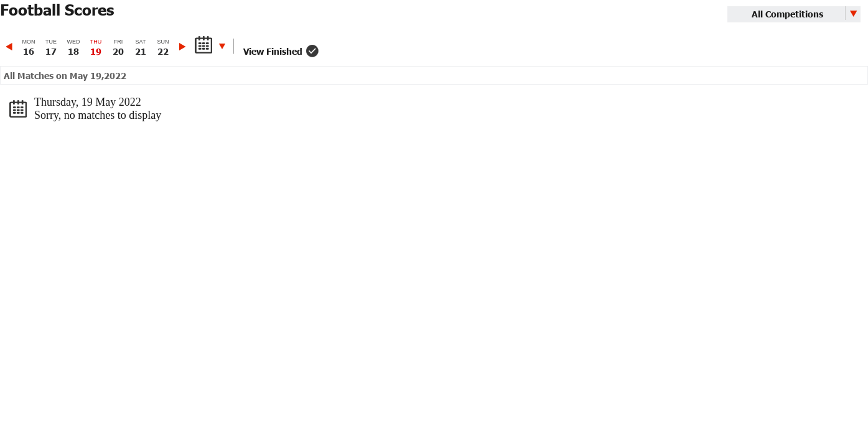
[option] (29, 48)
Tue (51, 48)
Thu (96, 48)
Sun (163, 48)
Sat (141, 48)
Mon (29, 48)
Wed (73, 48)
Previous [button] (10, 47)
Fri (118, 48)
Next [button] (182, 47)
